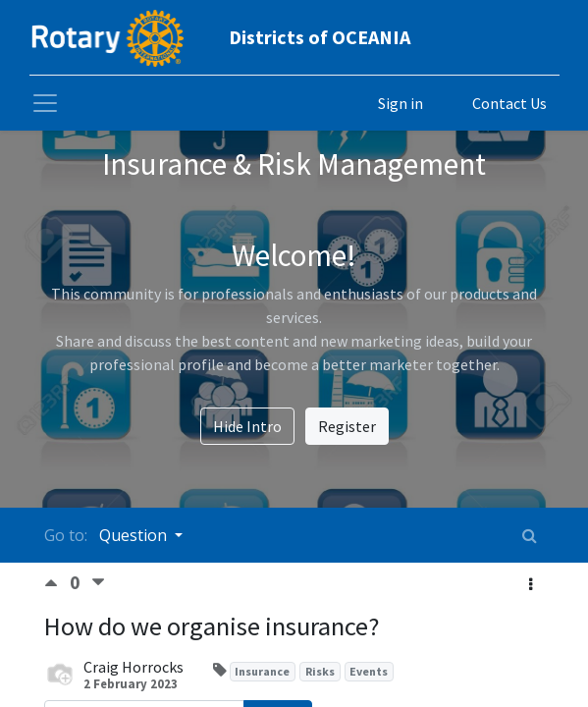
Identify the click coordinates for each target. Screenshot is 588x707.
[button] (531, 584)
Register (347, 426)
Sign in (401, 103)
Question (135, 535)
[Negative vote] (98, 583)
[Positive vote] (57, 583)
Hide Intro (247, 426)
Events (369, 671)
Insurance (262, 671)
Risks (320, 671)
